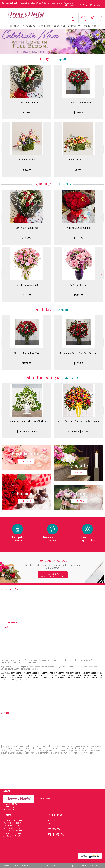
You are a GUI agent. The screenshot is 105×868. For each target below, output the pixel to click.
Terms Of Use (52, 866)
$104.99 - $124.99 (27, 431)
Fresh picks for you (53, 563)
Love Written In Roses (27, 102)
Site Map (96, 866)
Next (101, 92)
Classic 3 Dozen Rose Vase (78, 102)
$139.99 (27, 112)
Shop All (61, 59)
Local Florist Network (82, 866)
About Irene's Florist (11, 589)
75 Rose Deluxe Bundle (78, 228)
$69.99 (27, 295)
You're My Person (78, 285)
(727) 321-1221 (11, 3)
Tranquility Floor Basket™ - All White (27, 421)
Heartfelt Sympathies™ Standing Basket (78, 421)
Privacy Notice (65, 866)
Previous (4, 92)
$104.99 (78, 295)
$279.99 (78, 112)
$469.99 (78, 238)
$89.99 (27, 170)
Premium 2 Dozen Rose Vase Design (78, 353)
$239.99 (78, 363)
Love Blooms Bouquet (27, 285)
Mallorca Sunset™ (78, 159)
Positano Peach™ (27, 159)
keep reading (14, 622)
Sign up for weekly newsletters (53, 575)
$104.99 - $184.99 (78, 431)
